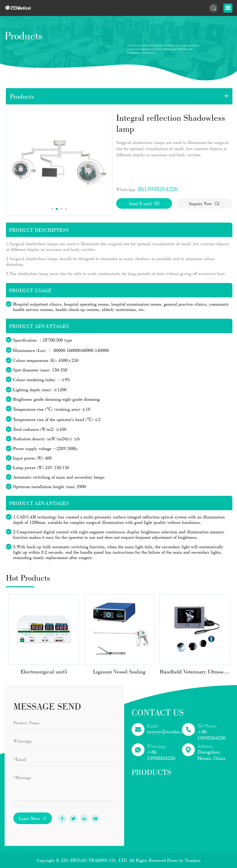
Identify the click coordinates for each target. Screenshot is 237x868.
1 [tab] (52, 209)
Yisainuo (193, 860)
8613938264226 (158, 189)
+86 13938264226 (212, 735)
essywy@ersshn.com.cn (171, 732)
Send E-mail (144, 203)
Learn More (33, 818)
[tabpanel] (59, 162)
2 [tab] (57, 209)
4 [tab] (66, 209)
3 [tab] (61, 209)
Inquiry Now (204, 203)
